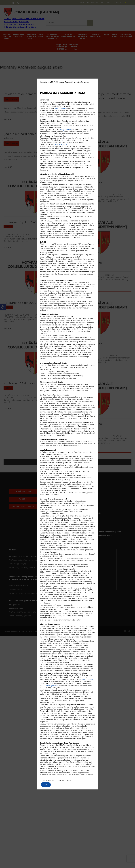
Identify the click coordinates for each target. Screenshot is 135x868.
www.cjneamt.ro (61, 108)
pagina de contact (62, 145)
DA (46, 785)
